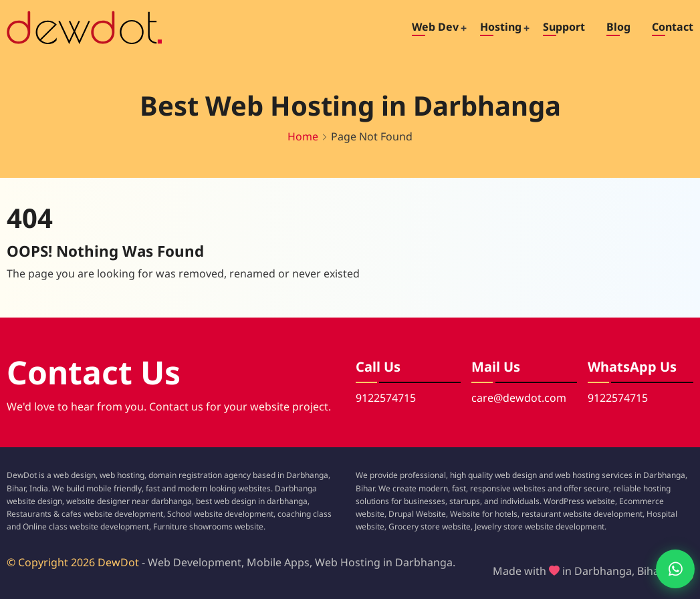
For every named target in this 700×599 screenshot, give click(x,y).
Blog (618, 27)
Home (303, 136)
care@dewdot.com (519, 398)
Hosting (501, 27)
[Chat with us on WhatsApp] (664, 569)
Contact (673, 27)
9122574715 (386, 398)
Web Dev (435, 27)
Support (564, 27)
